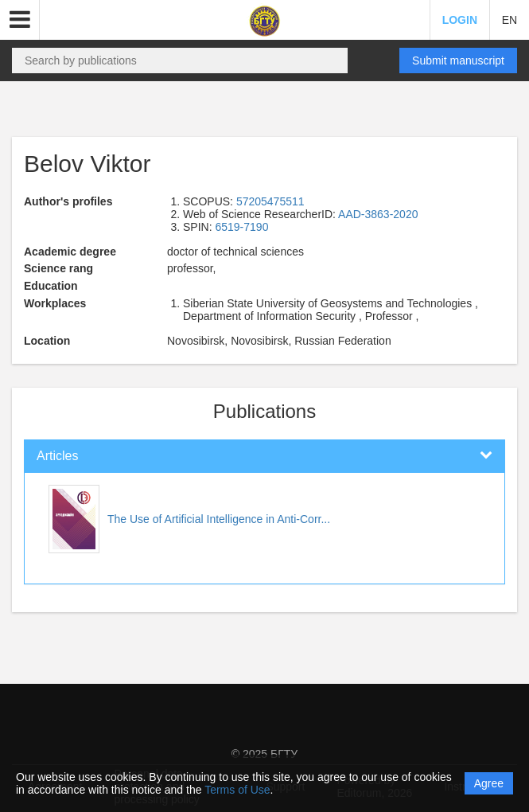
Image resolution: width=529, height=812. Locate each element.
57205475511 (270, 201)
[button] (20, 20)
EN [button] (510, 20)
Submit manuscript (458, 61)
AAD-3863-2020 (378, 214)
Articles (57, 456)
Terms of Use (237, 790)
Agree (489, 783)
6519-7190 (241, 227)
